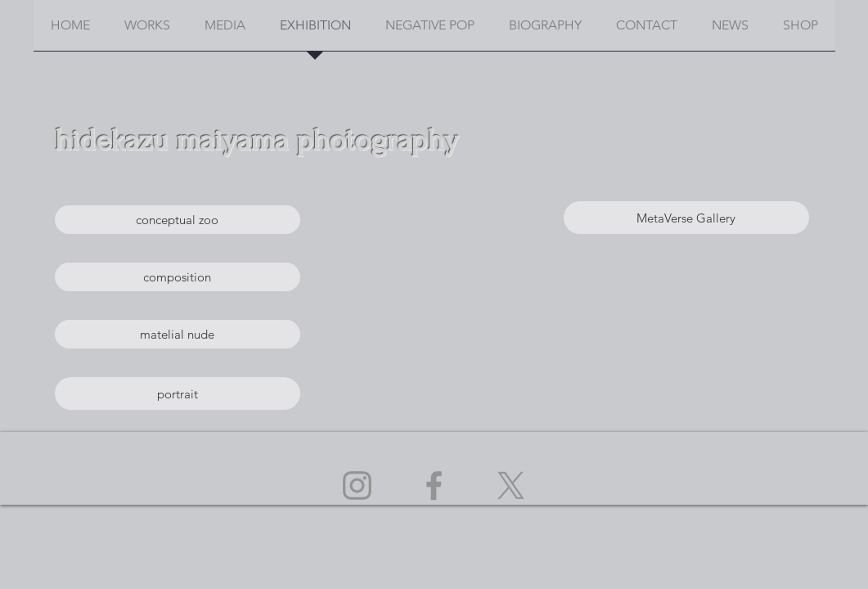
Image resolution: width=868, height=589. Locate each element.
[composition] (178, 277)
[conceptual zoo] (178, 220)
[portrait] (178, 393)
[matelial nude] (178, 334)
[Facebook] (434, 486)
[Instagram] (357, 486)
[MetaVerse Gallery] (686, 218)
